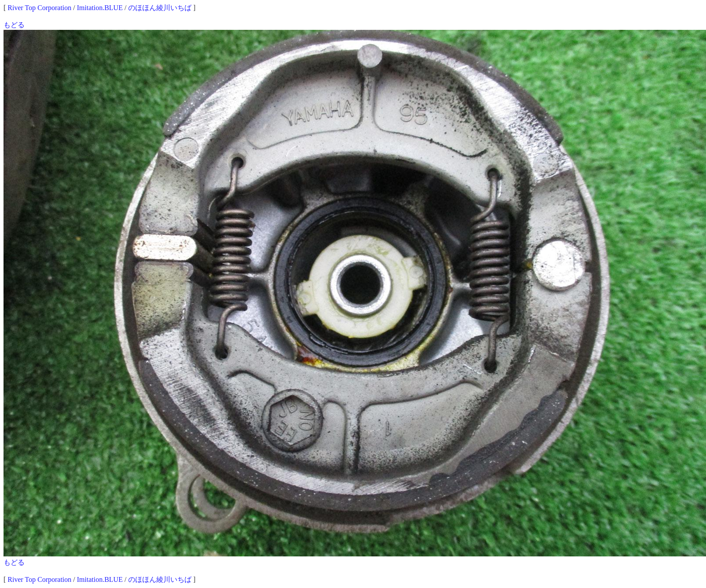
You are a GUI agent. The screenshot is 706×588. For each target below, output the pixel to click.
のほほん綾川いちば (160, 8)
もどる (14, 25)
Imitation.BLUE (100, 8)
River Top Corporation (39, 8)
